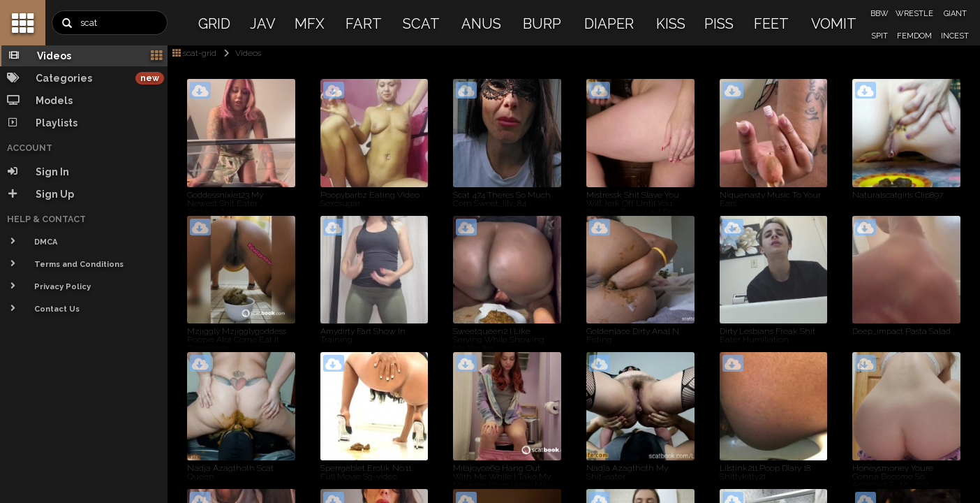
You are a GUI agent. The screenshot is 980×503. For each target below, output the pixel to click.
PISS (719, 24)
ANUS (481, 24)
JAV (263, 24)
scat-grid (194, 53)
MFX (310, 24)
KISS (671, 24)
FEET (771, 24)
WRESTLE (914, 14)
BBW (879, 14)
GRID (214, 24)
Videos (240, 53)
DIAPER (609, 24)
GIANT (955, 14)
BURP (542, 24)
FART (364, 24)
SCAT (421, 24)
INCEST (955, 36)
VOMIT (834, 24)
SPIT (879, 36)
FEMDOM (914, 36)
